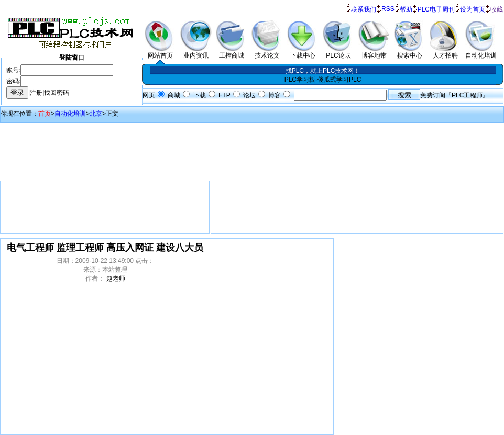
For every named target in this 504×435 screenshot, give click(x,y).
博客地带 (374, 52)
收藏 (497, 9)
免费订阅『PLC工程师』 (454, 95)
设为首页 (473, 9)
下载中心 (303, 52)
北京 (96, 114)
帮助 (406, 9)
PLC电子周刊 (436, 9)
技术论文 (267, 52)
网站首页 (160, 52)
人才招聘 (445, 52)
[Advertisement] (252, 149)
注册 (36, 93)
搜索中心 (410, 52)
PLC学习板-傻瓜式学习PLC (323, 80)
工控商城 (232, 52)
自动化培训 (481, 52)
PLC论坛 (338, 52)
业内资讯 (196, 52)
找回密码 (57, 93)
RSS (388, 9)
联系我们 (364, 9)
